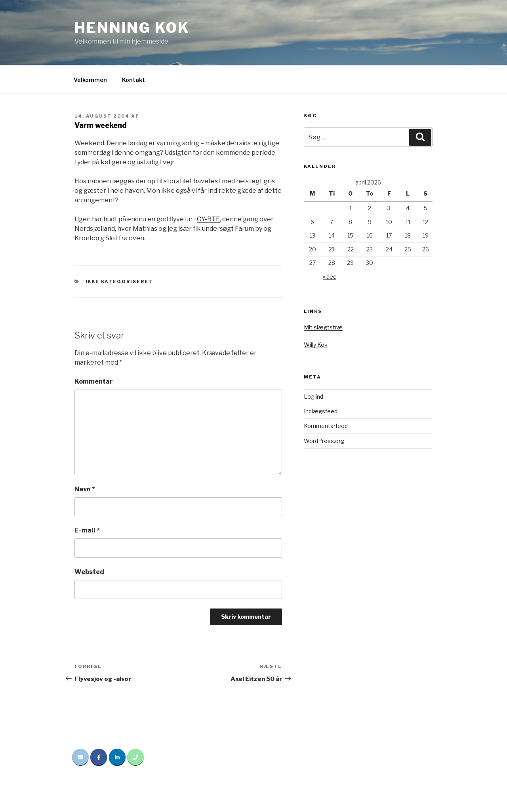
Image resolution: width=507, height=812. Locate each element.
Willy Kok (316, 345)
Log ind (314, 396)
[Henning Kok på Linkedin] (117, 757)
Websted (89, 572)
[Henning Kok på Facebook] (99, 757)
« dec (330, 277)
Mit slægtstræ (323, 327)
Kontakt (133, 80)
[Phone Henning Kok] (135, 757)
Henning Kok (132, 28)
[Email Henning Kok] (80, 757)
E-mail (87, 530)
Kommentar (94, 381)
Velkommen (90, 80)
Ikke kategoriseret (119, 281)
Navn (85, 489)
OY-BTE (208, 219)
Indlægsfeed (321, 411)
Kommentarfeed (326, 426)
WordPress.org (324, 441)
